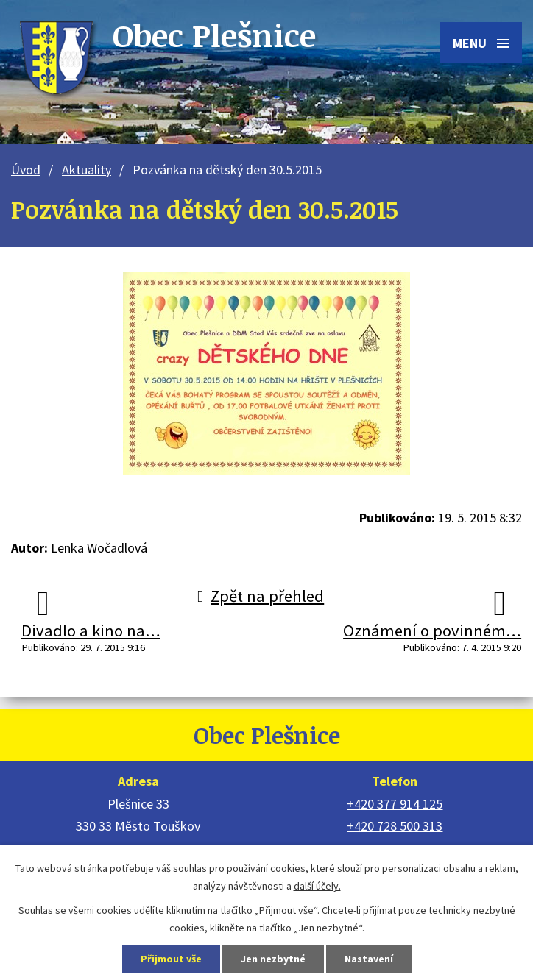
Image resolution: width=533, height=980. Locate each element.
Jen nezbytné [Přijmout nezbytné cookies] (273, 959)
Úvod (26, 170)
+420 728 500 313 (395, 826)
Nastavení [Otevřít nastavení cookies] (369, 959)
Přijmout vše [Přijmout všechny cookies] (171, 959)
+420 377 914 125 (395, 804)
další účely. (317, 886)
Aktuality (87, 170)
